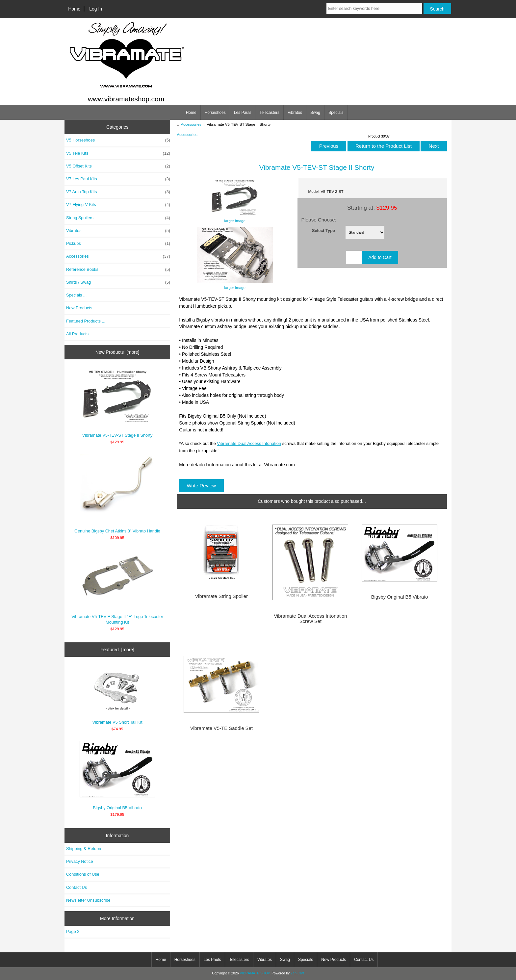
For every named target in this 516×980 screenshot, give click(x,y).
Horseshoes (215, 113)
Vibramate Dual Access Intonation (249, 443)
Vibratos (295, 113)
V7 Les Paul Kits (118, 179)
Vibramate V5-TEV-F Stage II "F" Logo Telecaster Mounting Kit (117, 587)
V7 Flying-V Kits (118, 205)
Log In (96, 9)
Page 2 (73, 931)
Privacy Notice (79, 861)
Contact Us (77, 887)
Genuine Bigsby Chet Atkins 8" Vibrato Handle (117, 494)
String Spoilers (118, 218)
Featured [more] (117, 650)
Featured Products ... (86, 321)
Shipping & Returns (84, 849)
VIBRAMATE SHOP (255, 973)
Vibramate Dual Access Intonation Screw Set (310, 619)
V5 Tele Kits (118, 153)
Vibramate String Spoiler (221, 596)
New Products (334, 960)
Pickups (118, 244)
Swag (315, 113)
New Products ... (82, 308)
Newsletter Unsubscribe (88, 900)
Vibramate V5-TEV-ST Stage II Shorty (117, 403)
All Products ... (80, 334)
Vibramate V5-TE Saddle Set (221, 728)
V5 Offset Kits (118, 166)
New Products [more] (117, 352)
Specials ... (76, 295)
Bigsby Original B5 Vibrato (117, 776)
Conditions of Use (83, 874)
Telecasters (269, 113)
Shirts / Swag (118, 282)
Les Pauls (243, 113)
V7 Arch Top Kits (118, 192)
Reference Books (118, 270)
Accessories (191, 124)
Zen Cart (297, 973)
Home (74, 9)
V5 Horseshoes (118, 140)
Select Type (323, 230)
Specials (336, 113)
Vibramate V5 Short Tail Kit (117, 695)
